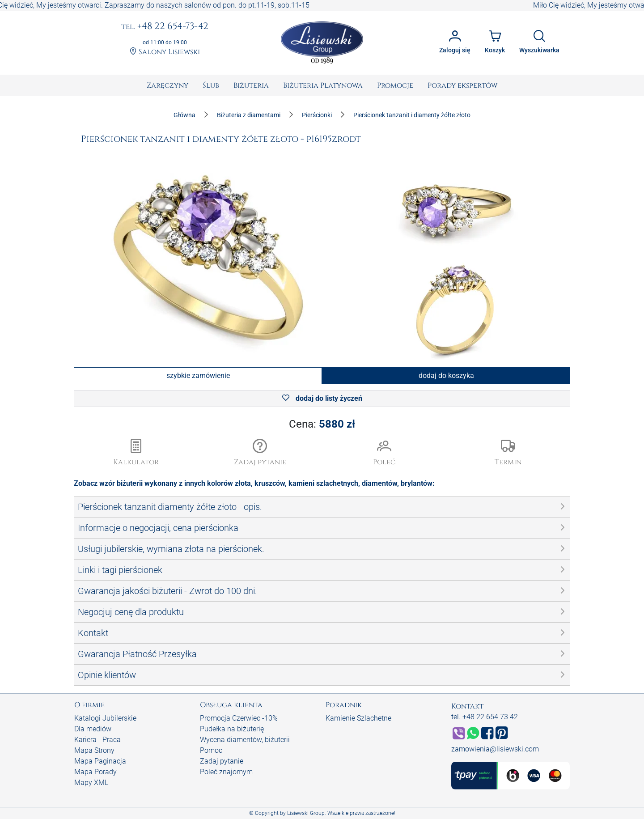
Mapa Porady (95, 772)
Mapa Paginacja (100, 761)
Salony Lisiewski (165, 52)
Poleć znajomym (226, 772)
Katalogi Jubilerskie (105, 718)
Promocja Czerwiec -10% (239, 718)
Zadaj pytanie (222, 761)
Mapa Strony (94, 750)
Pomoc (211, 750)
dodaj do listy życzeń (322, 398)
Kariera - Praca (97, 740)
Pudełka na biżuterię (232, 729)
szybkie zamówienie (198, 376)
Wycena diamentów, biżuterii (245, 740)
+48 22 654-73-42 (165, 27)
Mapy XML (91, 783)
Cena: (322, 424)
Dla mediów (93, 729)
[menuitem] (167, 85)
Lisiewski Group (306, 813)
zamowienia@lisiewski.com (495, 749)
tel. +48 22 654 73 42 (485, 717)
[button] (260, 453)
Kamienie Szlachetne (358, 718)
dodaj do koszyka (446, 376)
